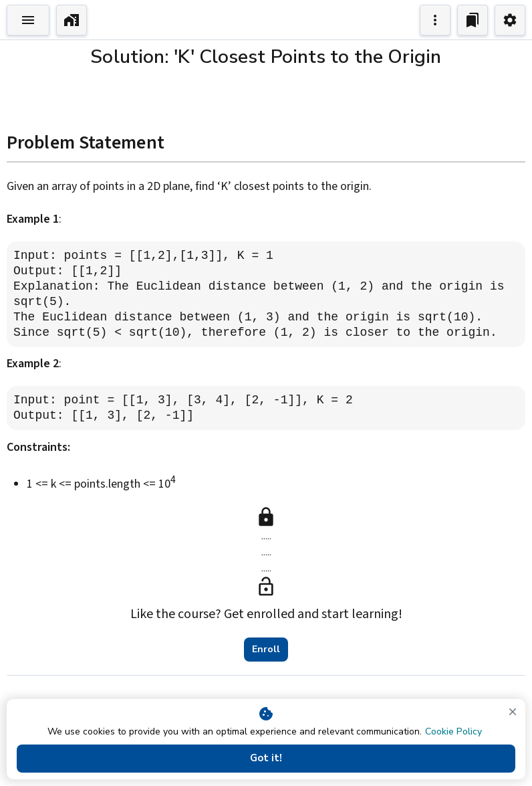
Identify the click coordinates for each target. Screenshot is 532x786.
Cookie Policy (453, 731)
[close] (513, 712)
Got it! (266, 759)
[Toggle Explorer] (28, 20)
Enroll (266, 650)
